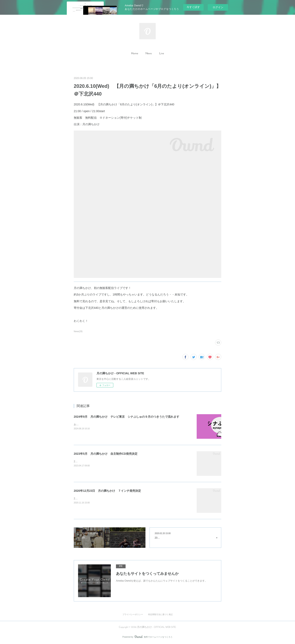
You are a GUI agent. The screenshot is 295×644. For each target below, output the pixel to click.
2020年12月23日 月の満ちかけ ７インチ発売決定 (107, 491)
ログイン (218, 7)
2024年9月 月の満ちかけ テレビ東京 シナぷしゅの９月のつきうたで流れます (127, 417)
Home (135, 54)
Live (162, 54)
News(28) (78, 331)
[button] (135, 54)
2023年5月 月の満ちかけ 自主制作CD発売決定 (106, 454)
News (149, 54)
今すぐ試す (193, 7)
